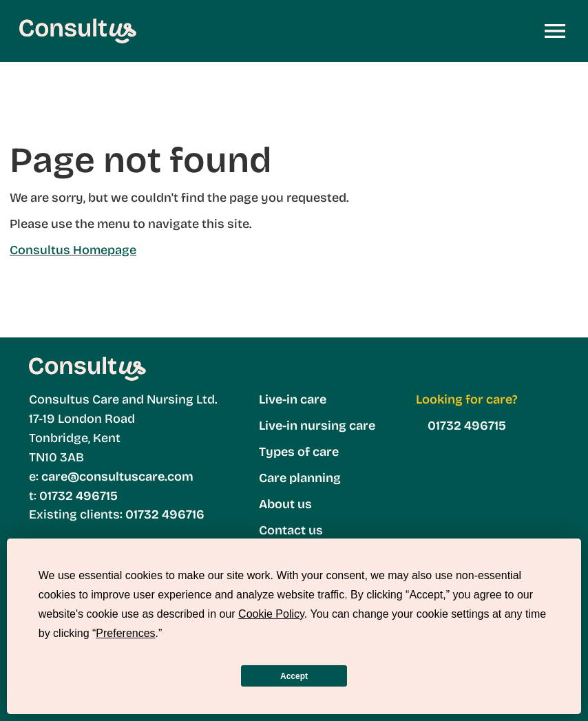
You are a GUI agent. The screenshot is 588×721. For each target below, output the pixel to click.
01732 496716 (164, 514)
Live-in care (293, 399)
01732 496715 (78, 496)
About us (285, 504)
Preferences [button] (125, 633)
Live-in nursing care (317, 426)
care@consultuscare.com (117, 477)
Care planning (300, 478)
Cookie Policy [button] (271, 614)
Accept (294, 676)
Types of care (299, 452)
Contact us (291, 530)
